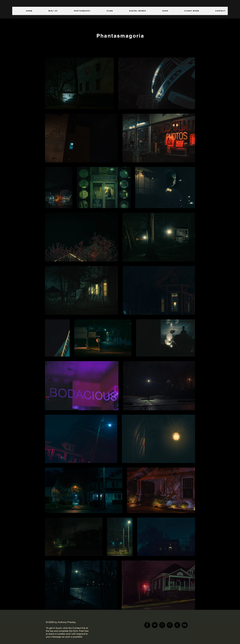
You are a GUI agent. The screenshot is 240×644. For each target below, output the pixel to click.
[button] (76, 11)
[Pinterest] (170, 625)
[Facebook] (147, 625)
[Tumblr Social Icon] (177, 625)
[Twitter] (155, 625)
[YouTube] (185, 625)
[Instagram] (162, 625)
